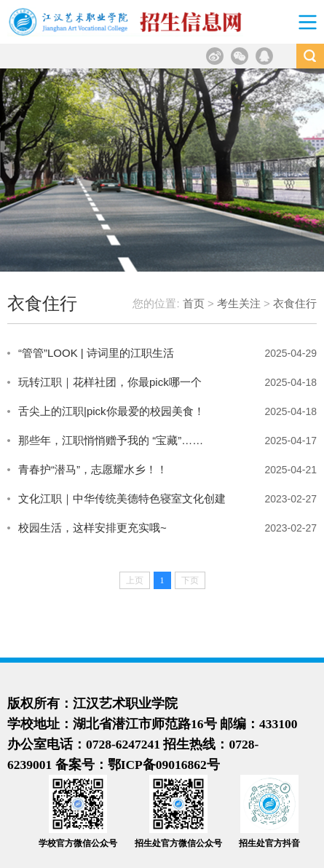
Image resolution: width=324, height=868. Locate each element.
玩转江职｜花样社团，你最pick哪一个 (110, 382)
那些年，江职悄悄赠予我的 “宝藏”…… (111, 440)
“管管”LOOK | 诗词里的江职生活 (96, 353)
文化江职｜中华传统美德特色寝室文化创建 (122, 498)
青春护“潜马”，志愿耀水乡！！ (93, 469)
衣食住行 (295, 303)
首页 (194, 303)
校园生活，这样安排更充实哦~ (92, 528)
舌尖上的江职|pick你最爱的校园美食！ (111, 411)
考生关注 (239, 303)
